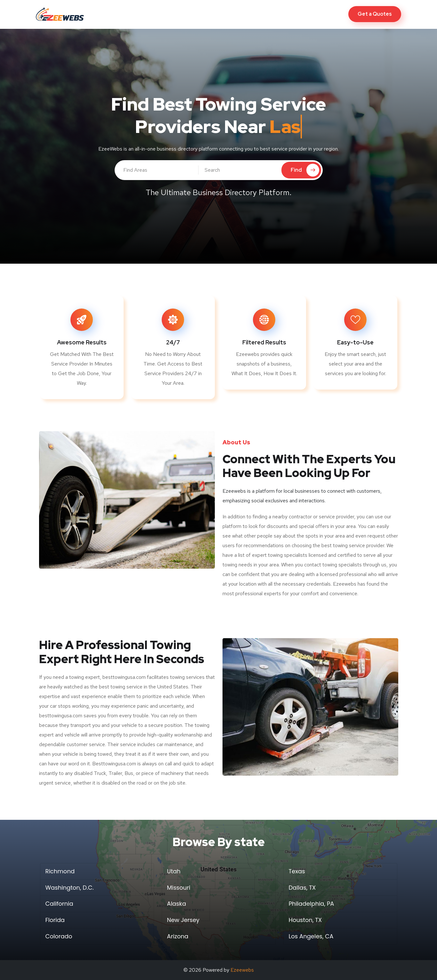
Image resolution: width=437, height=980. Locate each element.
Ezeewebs (242, 970)
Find (305, 170)
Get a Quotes (375, 14)
